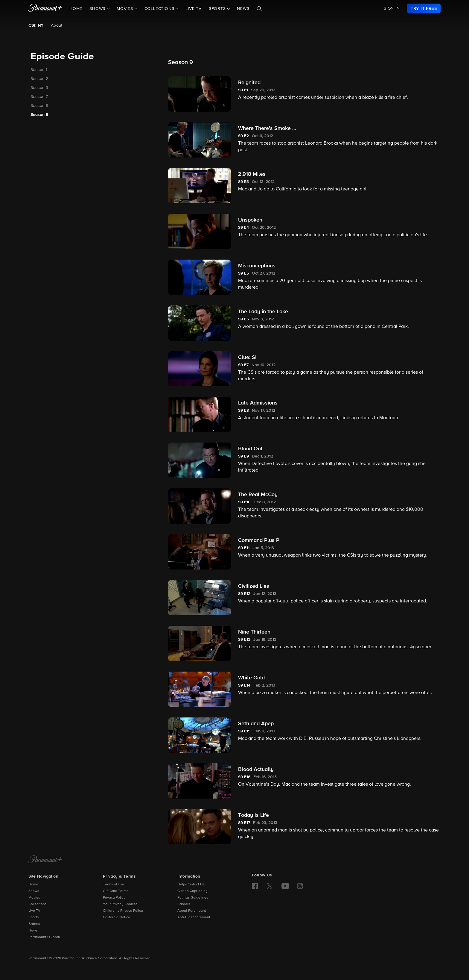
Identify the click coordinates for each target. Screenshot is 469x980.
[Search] (259, 9)
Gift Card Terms (116, 891)
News (243, 9)
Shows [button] (98, 9)
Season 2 (39, 79)
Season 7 (39, 97)
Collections (38, 904)
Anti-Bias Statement (194, 917)
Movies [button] (126, 9)
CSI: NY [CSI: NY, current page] (36, 25)
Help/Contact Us (191, 884)
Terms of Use (114, 884)
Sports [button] (218, 9)
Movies (34, 898)
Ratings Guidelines (193, 898)
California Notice (117, 917)
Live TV (194, 9)
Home (76, 9)
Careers (184, 904)
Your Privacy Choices (120, 904)
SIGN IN (392, 8)
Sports (34, 917)
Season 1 (39, 70)
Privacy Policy (114, 898)
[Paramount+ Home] (45, 860)
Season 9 (39, 115)
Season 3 (39, 88)
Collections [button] (160, 9)
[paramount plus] (45, 8)
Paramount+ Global (44, 937)
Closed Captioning (192, 891)
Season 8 (39, 106)
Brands (34, 924)
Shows (34, 891)
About (57, 25)
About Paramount (192, 911)
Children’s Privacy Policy (123, 911)
